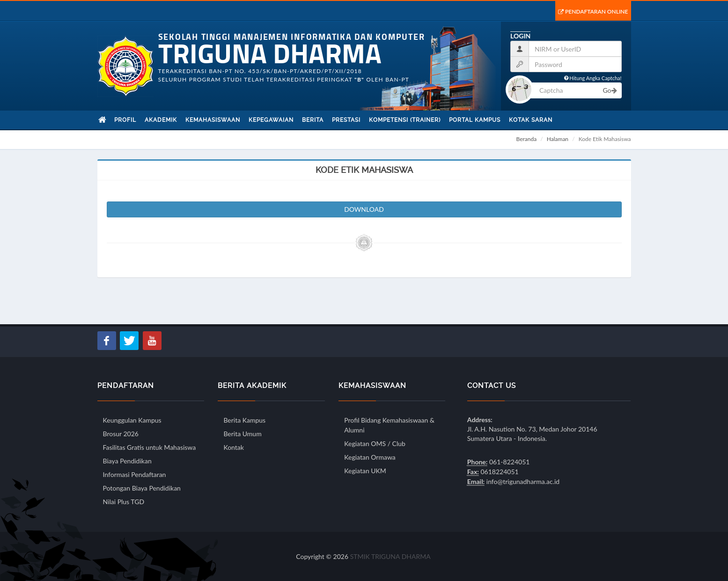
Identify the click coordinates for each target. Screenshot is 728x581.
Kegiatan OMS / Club (375, 443)
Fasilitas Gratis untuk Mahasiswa (150, 447)
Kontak (233, 447)
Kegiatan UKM (365, 471)
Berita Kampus (244, 420)
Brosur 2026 (121, 434)
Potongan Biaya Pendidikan (142, 488)
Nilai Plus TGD (124, 502)
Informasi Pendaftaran (135, 474)
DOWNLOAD (364, 209)
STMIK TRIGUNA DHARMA (390, 556)
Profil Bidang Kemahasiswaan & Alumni (389, 425)
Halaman (558, 139)
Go (610, 90)
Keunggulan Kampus (132, 420)
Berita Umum (242, 434)
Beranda (527, 139)
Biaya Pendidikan (127, 461)
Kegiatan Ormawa (370, 457)
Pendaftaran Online (593, 11)
